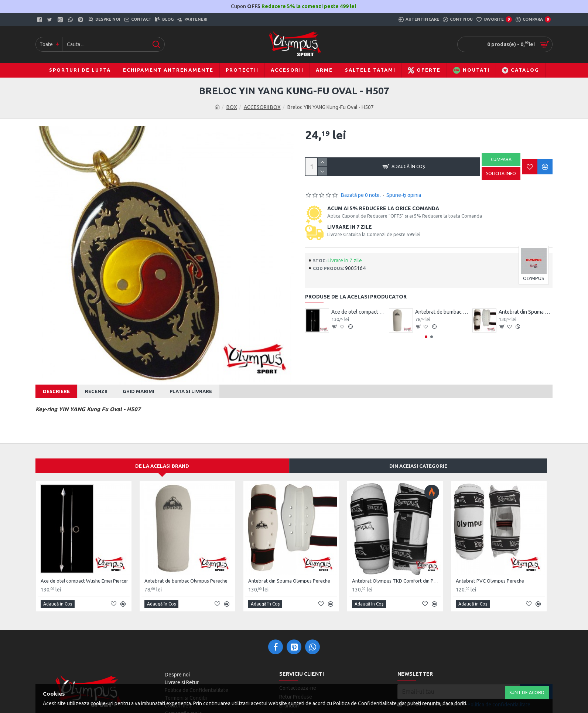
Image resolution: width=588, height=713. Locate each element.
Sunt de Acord (527, 692)
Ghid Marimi (139, 391)
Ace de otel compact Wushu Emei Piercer (358, 312)
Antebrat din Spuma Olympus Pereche (526, 312)
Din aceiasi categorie (418, 457)
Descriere (56, 391)
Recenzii (96, 391)
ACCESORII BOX (262, 107)
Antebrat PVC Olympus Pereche (490, 572)
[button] (426, 337)
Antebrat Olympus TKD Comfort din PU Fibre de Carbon (396, 572)
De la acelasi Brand (162, 457)
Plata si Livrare (191, 391)
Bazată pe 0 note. (361, 195)
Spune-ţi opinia (404, 195)
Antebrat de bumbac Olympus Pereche (442, 312)
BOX (232, 107)
